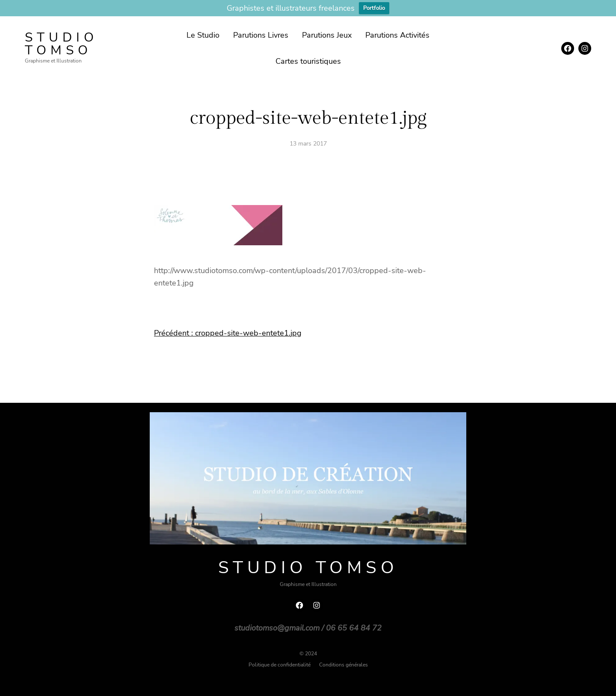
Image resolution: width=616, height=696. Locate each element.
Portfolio (374, 8)
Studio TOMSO (61, 44)
